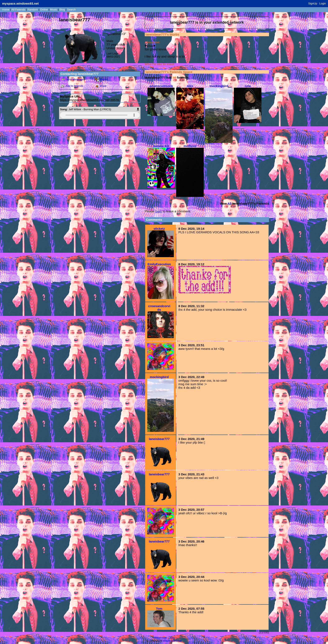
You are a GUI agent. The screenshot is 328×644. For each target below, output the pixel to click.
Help (164, 638)
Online (44, 10)
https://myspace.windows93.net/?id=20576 (89, 100)
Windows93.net (172, 641)
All (18, 10)
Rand (33, 10)
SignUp (313, 3)
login (159, 211)
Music (54, 10)
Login (323, 3)
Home (6, 10)
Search (71, 10)
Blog (62, 10)
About (157, 638)
